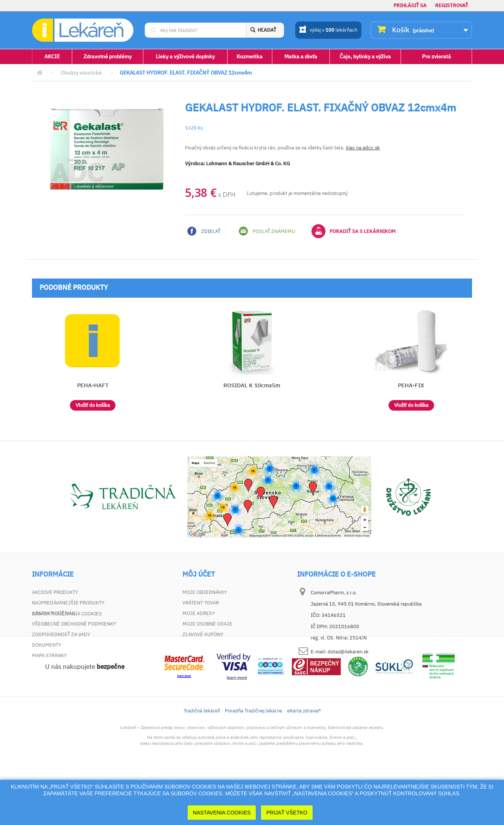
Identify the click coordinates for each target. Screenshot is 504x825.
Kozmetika (250, 56)
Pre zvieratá (436, 56)
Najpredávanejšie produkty (68, 603)
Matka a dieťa (301, 56)
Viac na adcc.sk (363, 148)
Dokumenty (47, 645)
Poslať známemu (267, 231)
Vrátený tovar (201, 603)
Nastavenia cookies (222, 813)
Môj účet (199, 574)
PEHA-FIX (411, 385)
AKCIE (52, 56)
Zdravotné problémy (108, 56)
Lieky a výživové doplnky (185, 56)
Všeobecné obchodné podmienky (74, 624)
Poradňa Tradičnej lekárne (254, 763)
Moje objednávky (205, 592)
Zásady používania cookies (67, 666)
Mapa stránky (49, 655)
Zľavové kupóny (203, 634)
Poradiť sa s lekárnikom (354, 231)
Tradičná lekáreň (202, 763)
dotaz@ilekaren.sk (348, 652)
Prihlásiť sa (410, 5)
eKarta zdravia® (304, 763)
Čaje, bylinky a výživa (365, 56)
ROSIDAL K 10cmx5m (252, 385)
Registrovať (452, 5)
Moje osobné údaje (207, 624)
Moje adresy (199, 613)
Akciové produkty (55, 592)
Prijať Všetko (287, 813)
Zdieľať (204, 231)
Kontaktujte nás (53, 613)
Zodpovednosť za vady (61, 634)
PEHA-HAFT (93, 385)
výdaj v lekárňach (328, 30)
